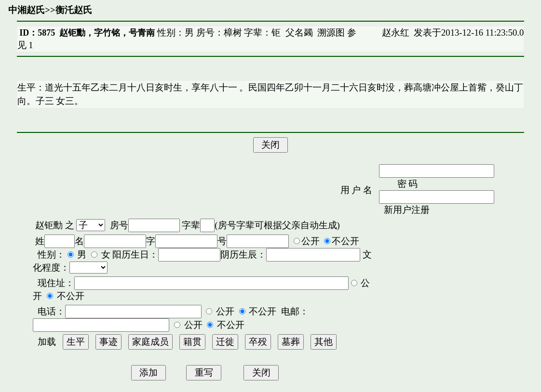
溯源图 (331, 33)
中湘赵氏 (27, 10)
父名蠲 (299, 33)
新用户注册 (407, 210)
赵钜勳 (49, 225)
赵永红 (396, 33)
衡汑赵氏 (74, 10)
